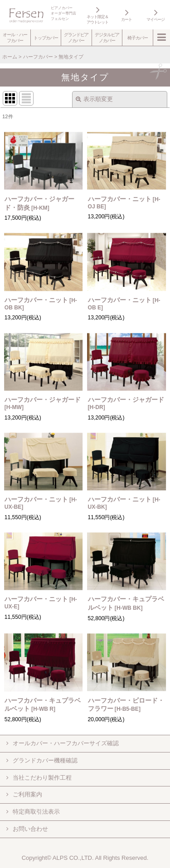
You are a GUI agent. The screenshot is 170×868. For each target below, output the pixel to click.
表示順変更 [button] (94, 99)
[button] (15, 38)
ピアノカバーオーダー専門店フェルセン (63, 13)
